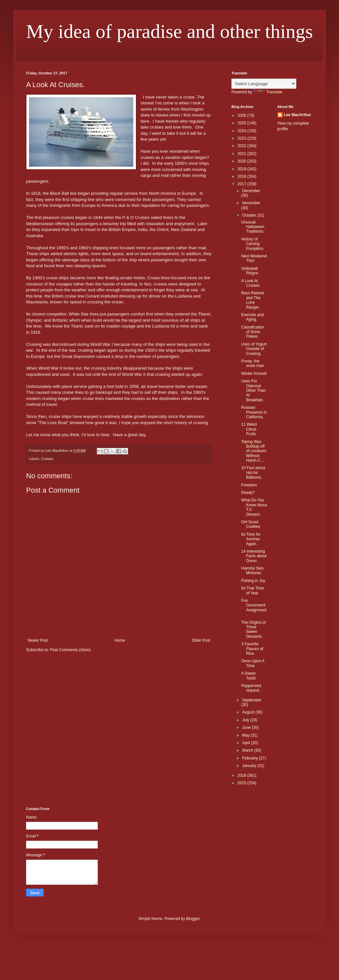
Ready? (248, 493)
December (251, 191)
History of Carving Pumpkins (252, 244)
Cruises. (48, 459)
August (249, 712)
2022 (243, 146)
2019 (243, 169)
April (247, 743)
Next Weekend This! (254, 258)
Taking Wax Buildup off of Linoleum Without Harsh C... (254, 451)
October (250, 215)
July (246, 720)
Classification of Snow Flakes (253, 332)
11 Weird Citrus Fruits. (249, 429)
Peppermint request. (251, 688)
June (247, 727)
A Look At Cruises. (251, 283)
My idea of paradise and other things (169, 31)
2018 (243, 176)
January (250, 766)
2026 (243, 115)
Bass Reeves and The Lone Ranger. (253, 300)
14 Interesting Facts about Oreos (254, 556)
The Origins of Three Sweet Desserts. (253, 629)
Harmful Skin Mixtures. (252, 571)
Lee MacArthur (298, 115)
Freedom (249, 485)
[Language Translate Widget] (264, 84)
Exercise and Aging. (252, 317)
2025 (243, 123)
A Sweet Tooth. (249, 676)
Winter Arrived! (254, 374)
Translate (268, 92)
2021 (243, 154)
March (248, 750)
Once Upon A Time (253, 663)
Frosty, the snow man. (253, 363)
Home (120, 640)
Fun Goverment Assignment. (254, 608)
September (252, 700)
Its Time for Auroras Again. (251, 539)
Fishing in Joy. (254, 581)
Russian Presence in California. (254, 412)
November (251, 203)
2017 (243, 184)
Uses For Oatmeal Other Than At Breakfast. (253, 390)
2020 (243, 161)
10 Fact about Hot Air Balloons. (253, 473)
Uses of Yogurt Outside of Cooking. (254, 349)
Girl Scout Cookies (251, 524)
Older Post (201, 640)
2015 (243, 783)
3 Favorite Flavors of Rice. (252, 649)
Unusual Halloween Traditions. (253, 227)
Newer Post (38, 640)
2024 (243, 131)
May (246, 735)
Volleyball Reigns (250, 271)
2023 (243, 138)
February (251, 758)
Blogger (193, 919)
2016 (243, 775)
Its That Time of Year (252, 590)
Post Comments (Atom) (70, 650)
